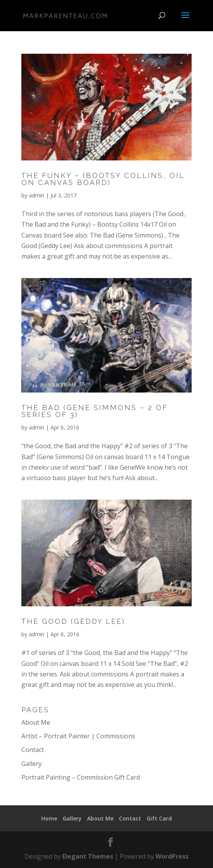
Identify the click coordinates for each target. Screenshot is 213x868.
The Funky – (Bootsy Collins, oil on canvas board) (103, 179)
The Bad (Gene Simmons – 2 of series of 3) (95, 411)
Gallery (31, 764)
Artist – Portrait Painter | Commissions (78, 736)
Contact (33, 750)
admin (37, 195)
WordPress (172, 856)
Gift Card (159, 818)
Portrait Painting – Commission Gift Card (81, 777)
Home (49, 818)
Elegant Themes (88, 856)
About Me (36, 722)
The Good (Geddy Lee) (73, 621)
